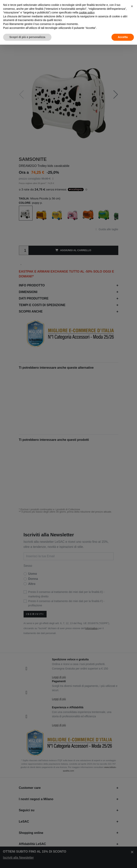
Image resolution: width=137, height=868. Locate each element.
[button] (132, 6)
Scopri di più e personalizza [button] (27, 37)
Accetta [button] (123, 37)
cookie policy (87, 12)
